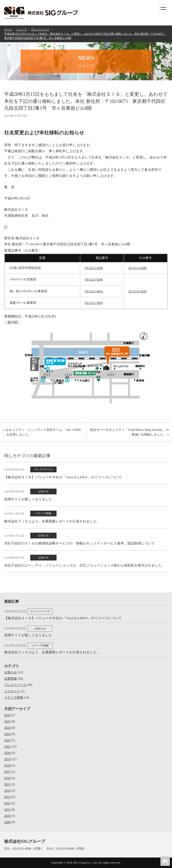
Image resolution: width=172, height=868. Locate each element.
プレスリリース (40, 30)
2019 (7, 759)
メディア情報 (14, 697)
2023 (7, 734)
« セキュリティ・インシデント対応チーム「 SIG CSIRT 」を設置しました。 (42, 432)
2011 (7, 809)
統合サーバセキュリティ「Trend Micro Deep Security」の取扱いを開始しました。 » (129, 432)
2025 (7, 721)
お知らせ (11, 672)
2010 (7, 816)
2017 (7, 772)
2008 (7, 822)
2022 (7, 740)
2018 (7, 765)
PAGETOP (165, 861)
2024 (7, 728)
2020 (7, 753)
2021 (7, 747)
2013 (7, 797)
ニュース (22, 30)
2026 (7, 715)
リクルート (12, 691)
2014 (7, 791)
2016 (7, 778)
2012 (7, 803)
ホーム (8, 30)
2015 (7, 784)
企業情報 (11, 679)
